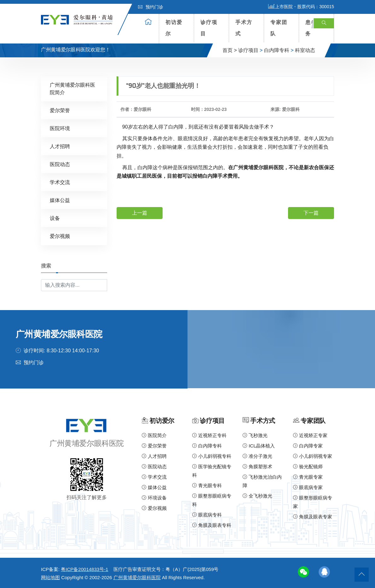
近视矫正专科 (209, 435)
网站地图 (50, 577)
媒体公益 (60, 200)
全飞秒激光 (257, 496)
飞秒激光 (255, 435)
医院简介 (154, 435)
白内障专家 (308, 446)
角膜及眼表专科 (212, 525)
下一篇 (311, 213)
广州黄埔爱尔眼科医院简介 (72, 89)
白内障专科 (277, 50)
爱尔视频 (60, 236)
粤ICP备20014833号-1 (84, 569)
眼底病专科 (207, 515)
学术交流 (60, 182)
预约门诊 (151, 7)
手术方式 (244, 28)
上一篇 (140, 213)
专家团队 (279, 28)
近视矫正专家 (310, 435)
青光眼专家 (308, 477)
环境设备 (154, 498)
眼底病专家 (308, 487)
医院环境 (60, 128)
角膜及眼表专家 (313, 517)
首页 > (230, 50)
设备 (55, 218)
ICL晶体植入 (259, 446)
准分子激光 (257, 456)
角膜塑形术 (257, 467)
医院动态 (60, 164)
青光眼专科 (207, 485)
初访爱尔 (174, 28)
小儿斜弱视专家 (313, 456)
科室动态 (305, 50)
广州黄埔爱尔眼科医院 (137, 577)
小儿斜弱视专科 (212, 456)
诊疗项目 (209, 28)
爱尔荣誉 (60, 110)
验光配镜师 (308, 467)
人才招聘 (60, 146)
